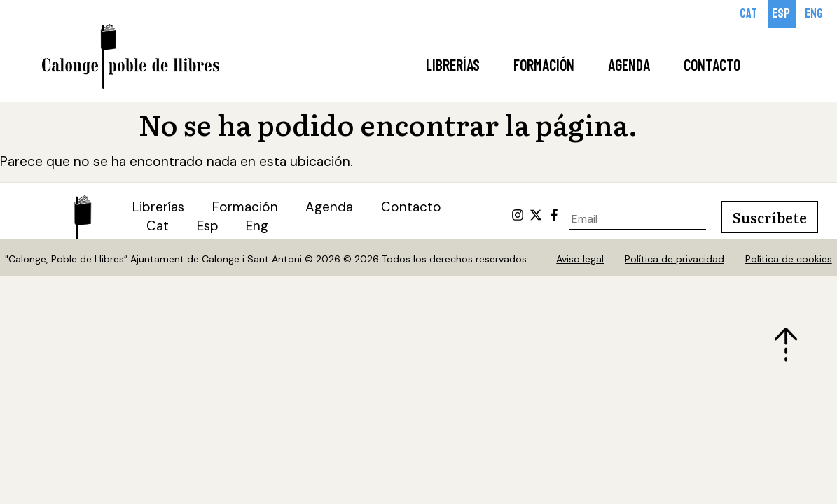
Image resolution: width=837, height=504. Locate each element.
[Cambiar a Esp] (782, 14)
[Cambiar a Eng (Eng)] (258, 227)
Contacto (712, 64)
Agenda (629, 64)
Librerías (453, 64)
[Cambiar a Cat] (749, 14)
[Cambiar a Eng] (815, 14)
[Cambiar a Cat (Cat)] (158, 227)
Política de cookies (789, 260)
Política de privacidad (675, 260)
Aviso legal (580, 260)
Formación (544, 64)
